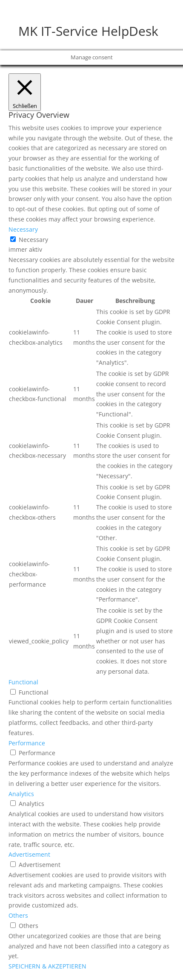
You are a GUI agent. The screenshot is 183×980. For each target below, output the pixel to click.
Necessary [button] (23, 229)
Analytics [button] (21, 794)
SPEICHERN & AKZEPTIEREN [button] (47, 966)
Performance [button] (27, 743)
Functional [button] (23, 682)
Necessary (33, 240)
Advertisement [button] (29, 854)
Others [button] (18, 915)
